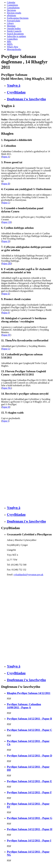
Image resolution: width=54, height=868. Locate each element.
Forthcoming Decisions (18, 18)
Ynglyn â (14, 85)
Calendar (11, 2)
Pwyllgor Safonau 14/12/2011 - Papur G (30, 818)
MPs (9, 42)
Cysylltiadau (16, 92)
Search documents (15, 34)
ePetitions (11, 15)
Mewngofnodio (14, 49)
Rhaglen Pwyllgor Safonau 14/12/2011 (29, 693)
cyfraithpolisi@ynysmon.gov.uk (29, 575)
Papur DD (6, 263)
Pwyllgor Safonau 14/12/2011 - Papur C (30, 730)
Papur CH (6, 222)
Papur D (6, 241)
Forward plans (14, 21)
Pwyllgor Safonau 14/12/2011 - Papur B (29, 719)
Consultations (13, 8)
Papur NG (6, 388)
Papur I (5, 421)
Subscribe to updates (16, 36)
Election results (14, 13)
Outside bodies (14, 28)
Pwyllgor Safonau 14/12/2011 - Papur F (29, 792)
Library (10, 23)
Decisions (11, 10)
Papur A (6, 157)
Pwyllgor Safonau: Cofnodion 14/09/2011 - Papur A (24, 706)
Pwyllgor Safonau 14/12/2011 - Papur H (30, 829)
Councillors (12, 39)
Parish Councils (14, 31)
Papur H (6, 407)
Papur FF (6, 335)
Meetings (11, 26)
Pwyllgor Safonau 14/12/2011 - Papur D (30, 756)
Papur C (6, 203)
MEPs (10, 44)
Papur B (6, 184)
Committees (12, 5)
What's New (13, 47)
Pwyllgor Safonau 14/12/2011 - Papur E (29, 781)
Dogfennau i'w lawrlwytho (26, 99)
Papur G (6, 349)
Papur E (6, 294)
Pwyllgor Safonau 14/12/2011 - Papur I (29, 841)
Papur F (5, 313)
